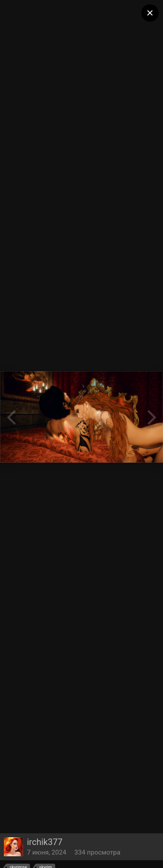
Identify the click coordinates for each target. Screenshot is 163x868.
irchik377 (45, 842)
